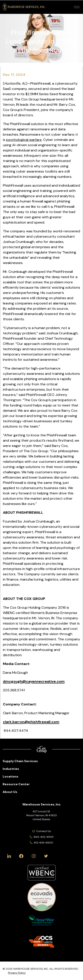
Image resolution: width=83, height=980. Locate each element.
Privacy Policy (17, 973)
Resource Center (16, 784)
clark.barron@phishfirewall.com (31, 722)
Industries (11, 769)
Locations (11, 776)
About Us (10, 792)
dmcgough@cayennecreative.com (34, 681)
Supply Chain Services (20, 761)
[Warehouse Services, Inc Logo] (24, 7)
